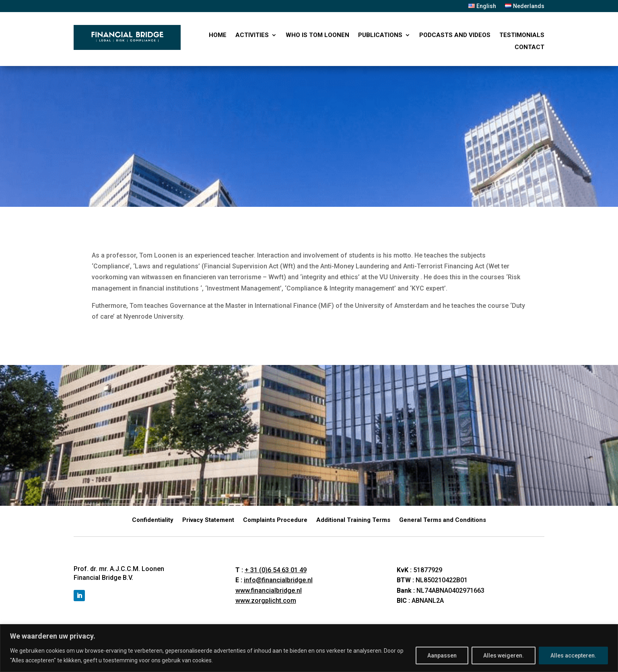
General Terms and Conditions (443, 520)
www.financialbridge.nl (269, 591)
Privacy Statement (208, 520)
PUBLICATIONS (380, 35)
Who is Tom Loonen (317, 35)
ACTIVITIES (252, 35)
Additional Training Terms (353, 520)
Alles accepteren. (573, 656)
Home (218, 35)
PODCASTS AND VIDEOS (455, 35)
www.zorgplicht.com (266, 601)
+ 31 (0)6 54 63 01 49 (276, 570)
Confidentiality (153, 520)
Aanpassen (442, 656)
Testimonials (522, 35)
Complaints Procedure (275, 520)
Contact (529, 47)
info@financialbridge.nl (278, 580)
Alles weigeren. (504, 656)
